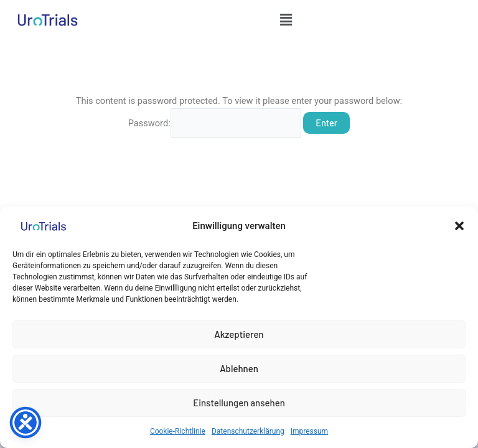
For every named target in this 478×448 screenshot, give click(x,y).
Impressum (309, 431)
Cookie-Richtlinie (178, 431)
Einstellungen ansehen (239, 403)
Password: (215, 123)
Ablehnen (239, 368)
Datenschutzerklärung (248, 431)
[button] (459, 226)
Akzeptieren (239, 334)
